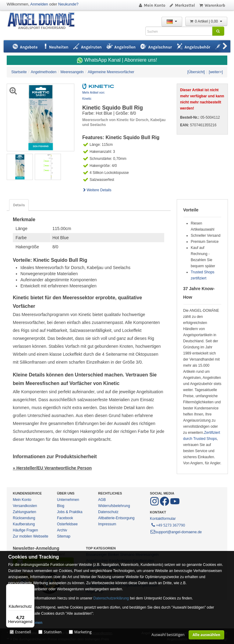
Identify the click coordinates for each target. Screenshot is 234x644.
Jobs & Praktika (70, 512)
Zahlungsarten (25, 512)
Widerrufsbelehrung (114, 506)
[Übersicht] (196, 72)
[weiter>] (216, 72)
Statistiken (53, 632)
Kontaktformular (163, 519)
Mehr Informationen (25, 623)
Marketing (83, 632)
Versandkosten (25, 506)
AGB (102, 500)
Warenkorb (212, 5)
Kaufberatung (24, 524)
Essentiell (23, 632)
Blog (61, 506)
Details (19, 205)
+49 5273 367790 (168, 525)
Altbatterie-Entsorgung (116, 518)
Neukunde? (68, 4)
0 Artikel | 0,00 (206, 21)
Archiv (62, 530)
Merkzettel (182, 5)
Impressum (107, 524)
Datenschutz (108, 512)
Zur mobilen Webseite (31, 536)
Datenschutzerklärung (111, 598)
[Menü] (31, 588)
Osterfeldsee (67, 524)
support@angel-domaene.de (176, 532)
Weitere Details (97, 190)
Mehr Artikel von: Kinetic (94, 96)
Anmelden (39, 4)
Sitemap (64, 536)
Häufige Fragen (25, 530)
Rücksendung (24, 518)
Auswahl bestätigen (168, 635)
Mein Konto (152, 5)
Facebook (65, 518)
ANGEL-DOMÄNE (44, 21)
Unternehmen (68, 500)
